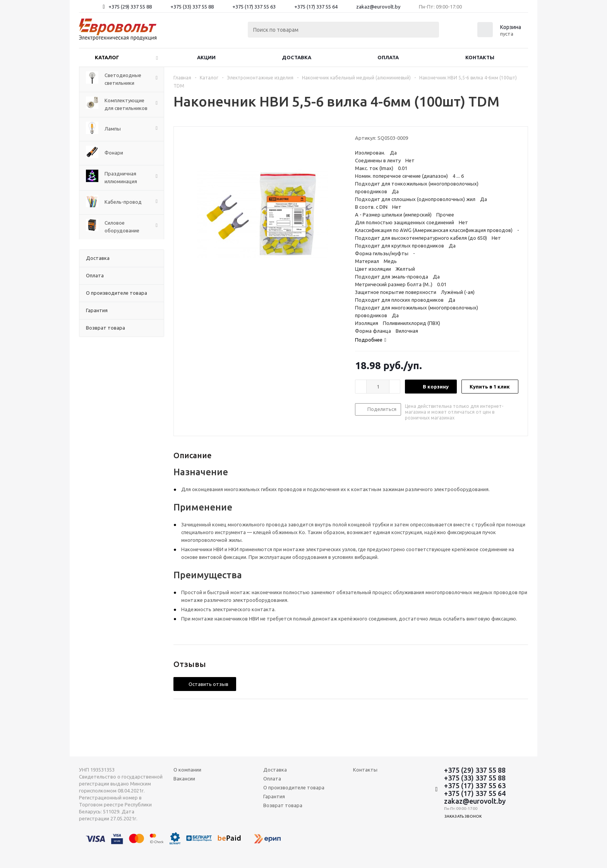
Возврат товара (283, 805)
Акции (206, 57)
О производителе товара (294, 787)
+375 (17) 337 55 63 (254, 7)
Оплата (388, 57)
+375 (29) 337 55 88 (130, 7)
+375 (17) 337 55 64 (316, 7)
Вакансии (184, 779)
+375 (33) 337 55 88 (192, 7)
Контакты (480, 57)
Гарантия (274, 796)
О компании (187, 770)
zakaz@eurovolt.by (378, 7)
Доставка (297, 57)
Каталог (107, 57)
